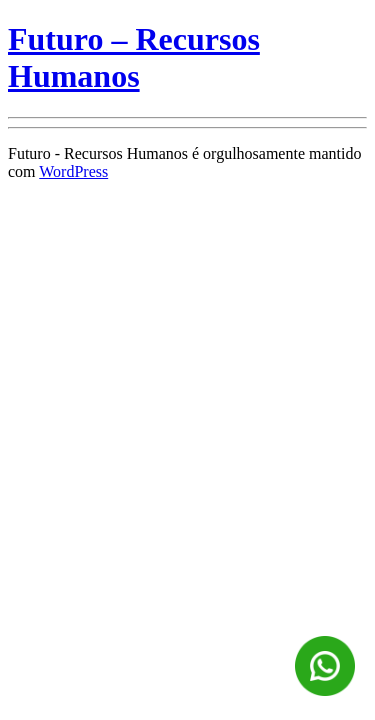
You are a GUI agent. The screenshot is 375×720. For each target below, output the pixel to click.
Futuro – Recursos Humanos (134, 57)
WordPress (73, 171)
